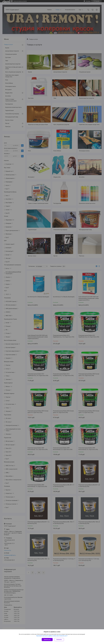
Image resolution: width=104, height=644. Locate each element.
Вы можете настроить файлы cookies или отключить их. (51, 636)
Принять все (47, 639)
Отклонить (59, 639)
